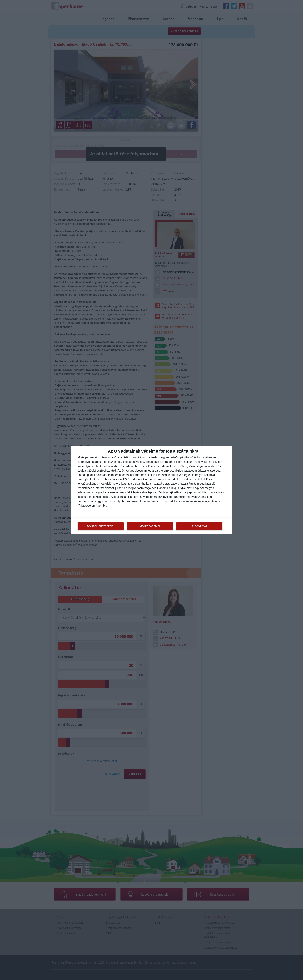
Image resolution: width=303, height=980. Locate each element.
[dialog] (151, 490)
